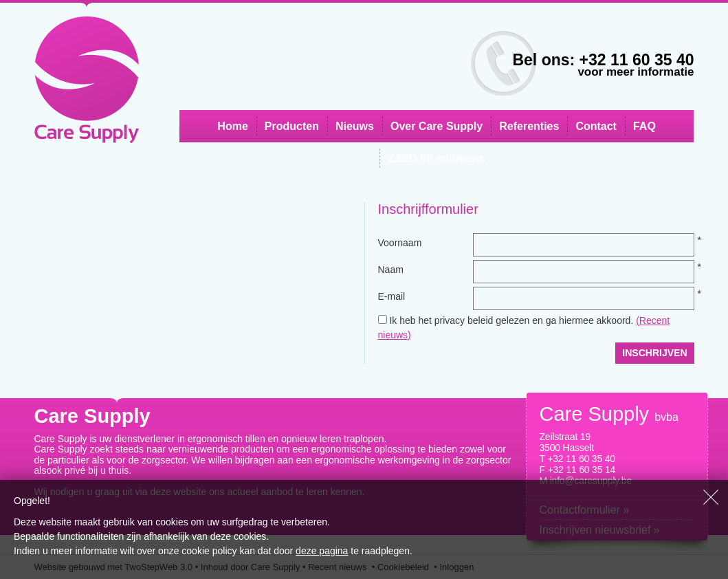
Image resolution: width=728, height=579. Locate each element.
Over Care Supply (437, 126)
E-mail (392, 296)
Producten (292, 126)
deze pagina (322, 551)
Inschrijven (654, 353)
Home (232, 126)
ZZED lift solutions (436, 159)
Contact (596, 126)
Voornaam (400, 243)
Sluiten (711, 497)
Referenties (529, 126)
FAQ (644, 126)
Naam (391, 270)
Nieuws (355, 126)
